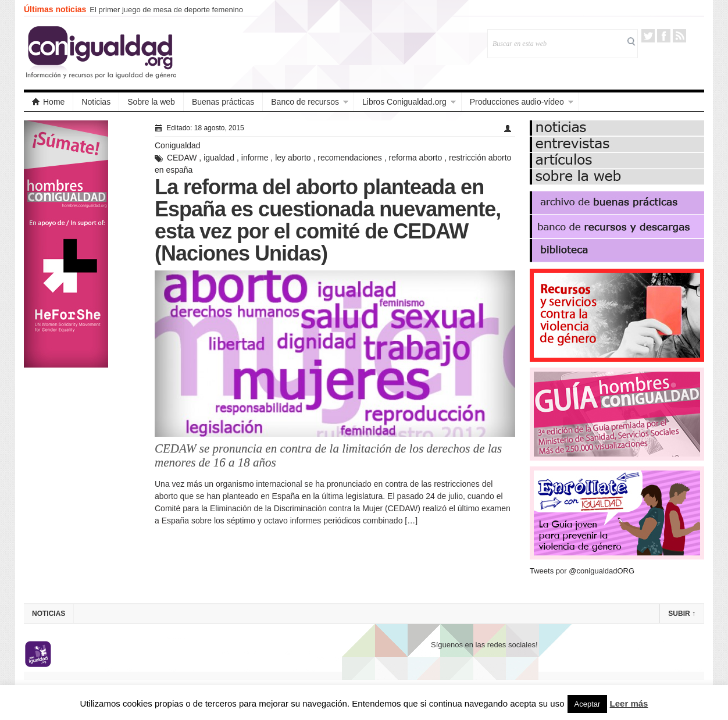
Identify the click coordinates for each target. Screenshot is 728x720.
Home (48, 102)
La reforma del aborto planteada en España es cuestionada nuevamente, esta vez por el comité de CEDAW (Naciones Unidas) (328, 220)
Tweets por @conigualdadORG (582, 571)
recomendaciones (350, 158)
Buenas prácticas (223, 102)
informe (255, 158)
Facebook (664, 36)
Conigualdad (178, 145)
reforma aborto (415, 158)
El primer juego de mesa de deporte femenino (166, 10)
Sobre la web (151, 102)
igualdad (219, 158)
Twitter (648, 36)
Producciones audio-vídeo (517, 102)
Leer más (629, 703)
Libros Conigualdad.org (404, 102)
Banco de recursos (305, 102)
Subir (682, 614)
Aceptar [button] (588, 704)
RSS (679, 36)
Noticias (96, 102)
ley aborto (293, 158)
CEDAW (182, 158)
